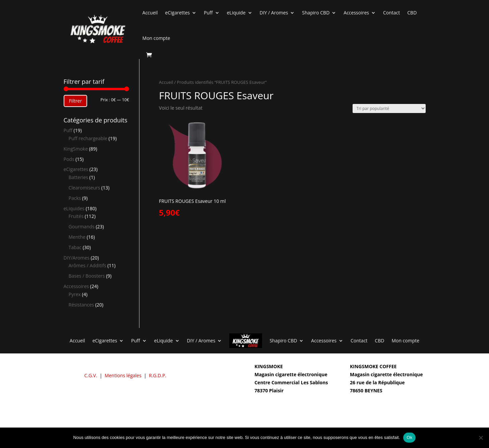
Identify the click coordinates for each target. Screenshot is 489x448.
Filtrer (76, 101)
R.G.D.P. (158, 375)
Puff (208, 13)
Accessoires (356, 13)
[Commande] (389, 108)
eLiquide (236, 13)
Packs (75, 198)
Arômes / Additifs (87, 265)
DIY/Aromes (77, 258)
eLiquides (74, 208)
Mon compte (156, 38)
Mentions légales (123, 375)
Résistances (81, 305)
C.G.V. (91, 375)
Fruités (76, 216)
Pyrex (75, 294)
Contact (391, 13)
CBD (412, 13)
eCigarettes (178, 13)
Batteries (78, 177)
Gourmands (82, 227)
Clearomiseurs (84, 188)
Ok (409, 437)
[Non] (481, 438)
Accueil (150, 13)
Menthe (77, 237)
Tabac (75, 247)
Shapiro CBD (316, 13)
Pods (69, 159)
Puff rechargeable (88, 138)
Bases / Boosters (87, 276)
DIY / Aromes (274, 13)
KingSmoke (76, 149)
